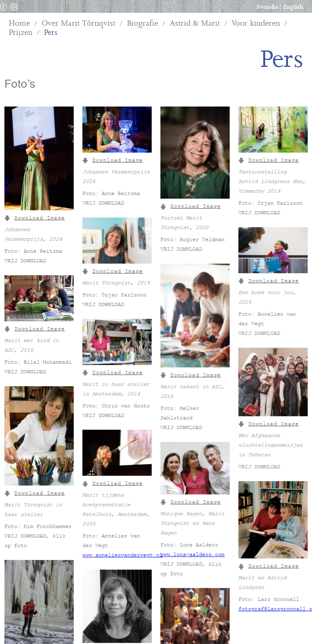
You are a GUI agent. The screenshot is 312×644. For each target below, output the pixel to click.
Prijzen (21, 33)
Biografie (143, 23)
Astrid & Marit (195, 23)
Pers (51, 33)
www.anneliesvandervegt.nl (122, 546)
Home (19, 23)
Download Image (35, 219)
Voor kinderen (256, 23)
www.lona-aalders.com (192, 544)
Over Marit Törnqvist (79, 23)
